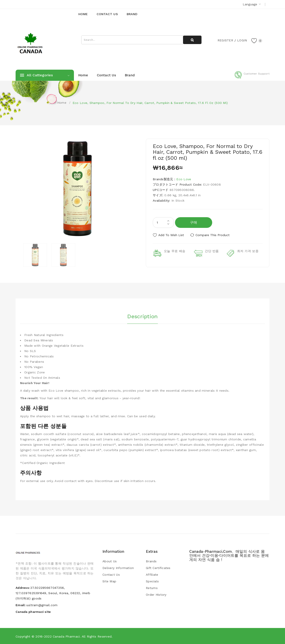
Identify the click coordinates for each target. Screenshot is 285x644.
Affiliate (152, 575)
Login (242, 40)
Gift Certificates (158, 568)
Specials (152, 581)
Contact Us (111, 575)
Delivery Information (118, 568)
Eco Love (184, 179)
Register (225, 40)
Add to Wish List (171, 235)
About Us (110, 561)
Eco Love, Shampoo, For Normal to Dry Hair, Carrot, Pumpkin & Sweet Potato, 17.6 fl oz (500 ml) (150, 103)
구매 (194, 222)
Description (142, 316)
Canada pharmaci (66, 636)
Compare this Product (213, 235)
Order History (156, 595)
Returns (152, 588)
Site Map (109, 581)
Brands (151, 561)
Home (62, 103)
